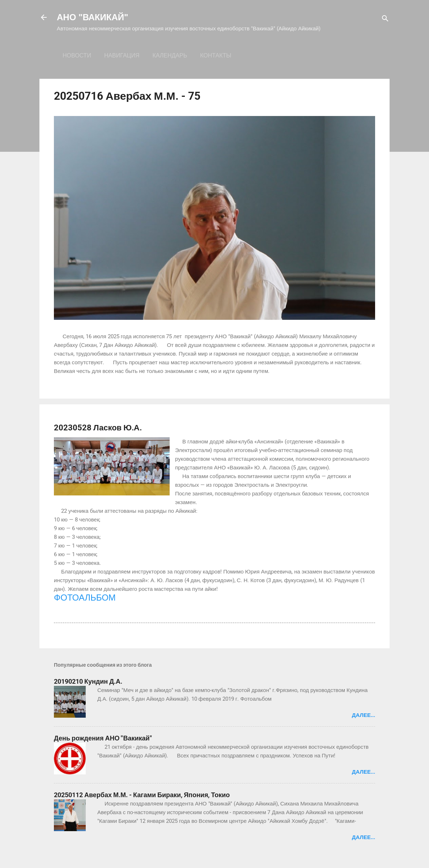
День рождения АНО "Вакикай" (103, 738)
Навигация (122, 55)
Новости (77, 55)
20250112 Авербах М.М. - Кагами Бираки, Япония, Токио (142, 795)
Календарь (170, 55)
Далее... (364, 715)
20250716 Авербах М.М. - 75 (127, 96)
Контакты (216, 55)
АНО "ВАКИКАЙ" (92, 17)
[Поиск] (385, 20)
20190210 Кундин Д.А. (88, 681)
